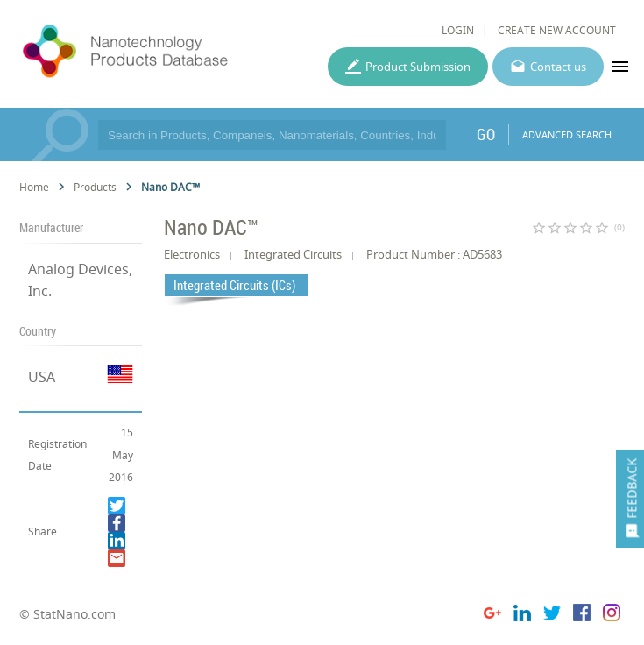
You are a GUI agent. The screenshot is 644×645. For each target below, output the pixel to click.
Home (34, 187)
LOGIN (458, 30)
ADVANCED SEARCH (567, 135)
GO (486, 134)
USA (42, 377)
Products (95, 187)
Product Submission (418, 67)
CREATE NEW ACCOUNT (557, 30)
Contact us (558, 67)
